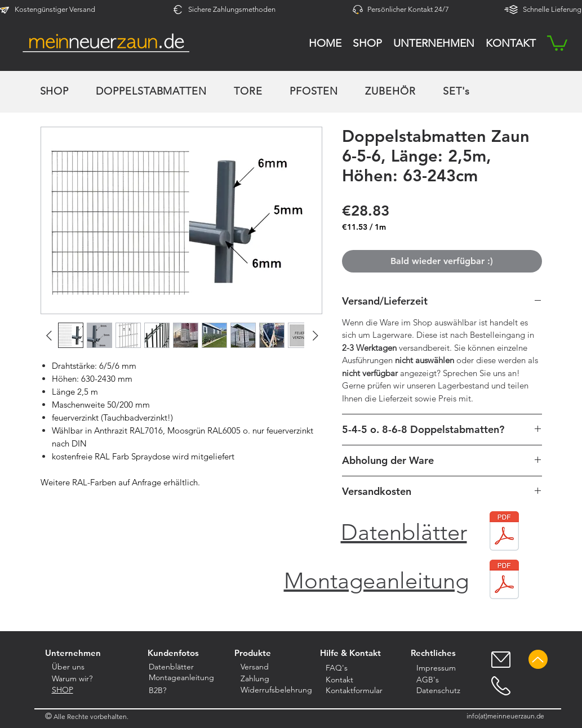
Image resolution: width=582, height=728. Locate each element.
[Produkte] (253, 653)
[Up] (538, 659)
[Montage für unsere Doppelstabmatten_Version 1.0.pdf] (504, 581)
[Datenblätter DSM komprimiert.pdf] (504, 532)
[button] (557, 42)
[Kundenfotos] (173, 653)
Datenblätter (404, 532)
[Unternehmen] (73, 653)
